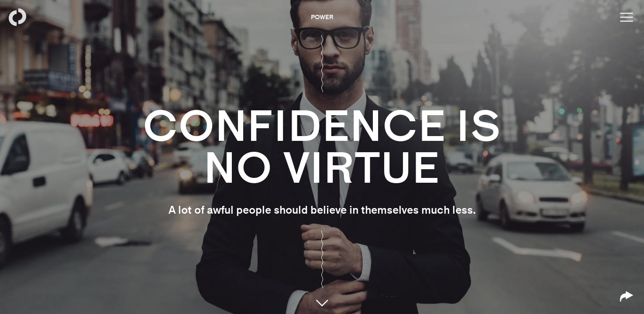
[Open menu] (627, 17)
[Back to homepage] (17, 17)
